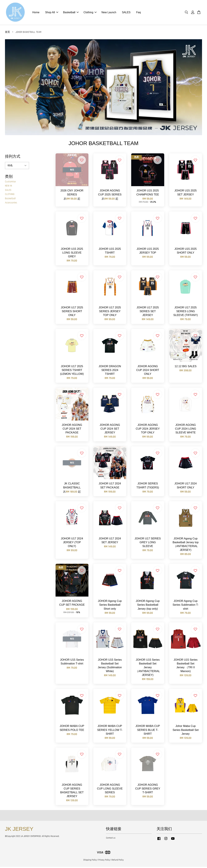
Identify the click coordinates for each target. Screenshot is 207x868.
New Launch (109, 13)
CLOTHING (10, 195)
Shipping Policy (90, 861)
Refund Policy (118, 861)
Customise (10, 183)
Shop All (52, 13)
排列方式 (13, 158)
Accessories (11, 204)
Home (36, 13)
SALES (126, 13)
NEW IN (8, 187)
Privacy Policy (104, 861)
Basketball (71, 13)
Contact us (111, 839)
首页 (7, 33)
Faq (138, 13)
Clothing (90, 13)
